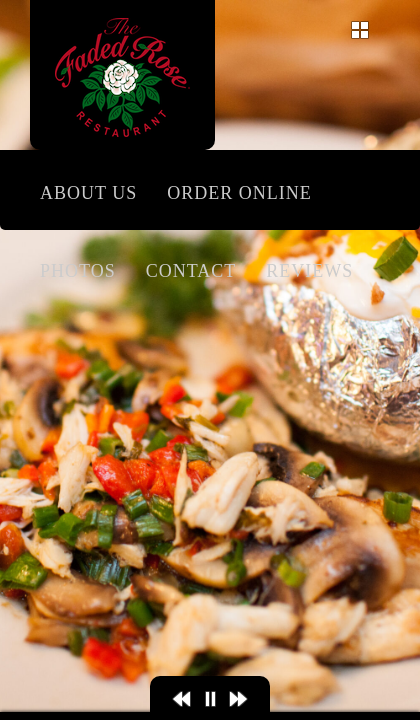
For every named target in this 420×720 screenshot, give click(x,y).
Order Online (239, 193)
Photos (78, 271)
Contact (191, 271)
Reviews (309, 271)
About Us (88, 193)
